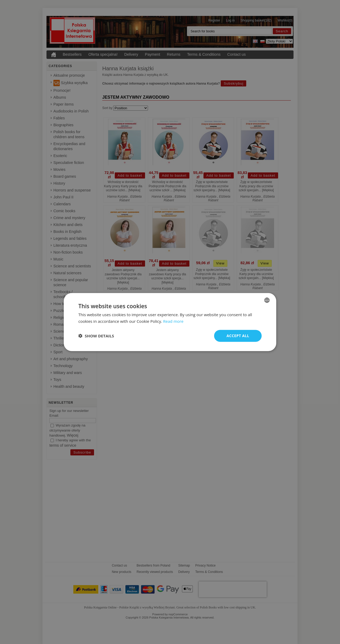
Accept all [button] (238, 336)
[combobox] (267, 300)
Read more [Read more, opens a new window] (173, 321)
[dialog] (170, 322)
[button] (96, 336)
